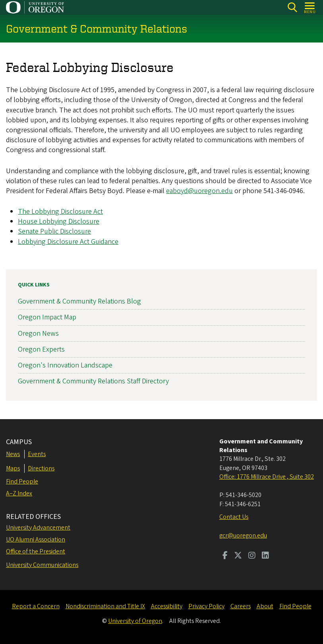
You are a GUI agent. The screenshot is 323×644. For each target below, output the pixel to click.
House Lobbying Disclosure (59, 222)
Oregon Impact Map (47, 318)
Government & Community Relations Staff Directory (93, 381)
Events (37, 454)
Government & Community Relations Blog (79, 301)
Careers (241, 606)
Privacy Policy (206, 606)
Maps (13, 468)
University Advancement (38, 528)
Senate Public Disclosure (54, 232)
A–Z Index (19, 493)
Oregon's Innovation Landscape (65, 365)
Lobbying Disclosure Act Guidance (68, 242)
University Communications (42, 565)
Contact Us (234, 517)
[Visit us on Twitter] (238, 556)
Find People (22, 482)
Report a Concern (36, 606)
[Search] (292, 7)
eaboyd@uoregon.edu (199, 191)
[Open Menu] (310, 7)
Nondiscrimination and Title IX (105, 606)
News (13, 454)
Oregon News (38, 334)
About (265, 606)
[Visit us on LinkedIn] (265, 556)
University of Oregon (135, 621)
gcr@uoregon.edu (243, 536)
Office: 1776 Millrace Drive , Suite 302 (267, 477)
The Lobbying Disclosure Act (60, 212)
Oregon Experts (41, 349)
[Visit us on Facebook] (225, 556)
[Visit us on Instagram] (252, 556)
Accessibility (167, 606)
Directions (41, 468)
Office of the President (36, 551)
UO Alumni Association (36, 540)
